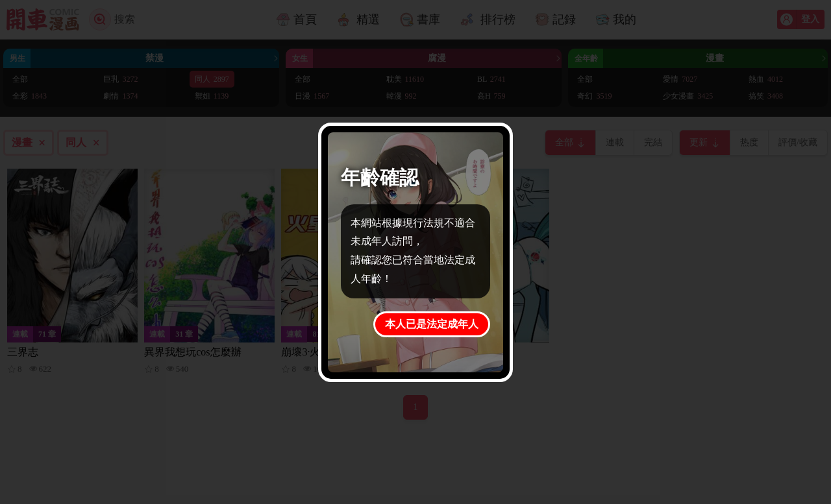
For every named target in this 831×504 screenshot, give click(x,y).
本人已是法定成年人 (432, 324)
